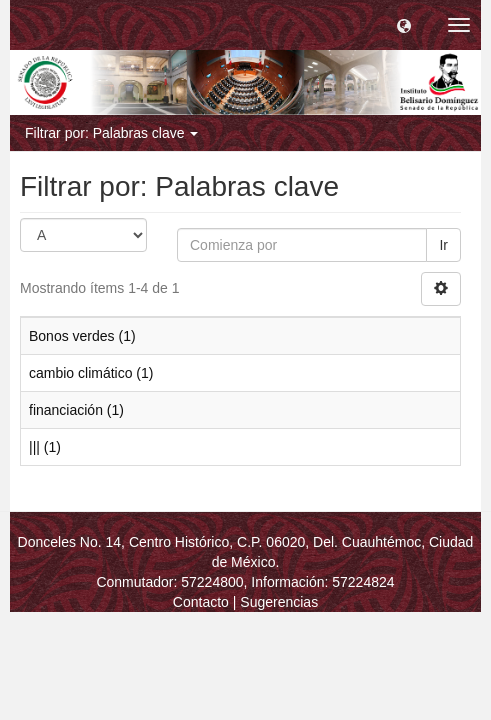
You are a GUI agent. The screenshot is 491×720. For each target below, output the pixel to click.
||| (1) (45, 447)
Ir (443, 245)
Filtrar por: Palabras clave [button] (111, 133)
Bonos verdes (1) (82, 336)
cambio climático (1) (91, 373)
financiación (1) (76, 410)
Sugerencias (279, 602)
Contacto (201, 602)
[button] (404, 25)
